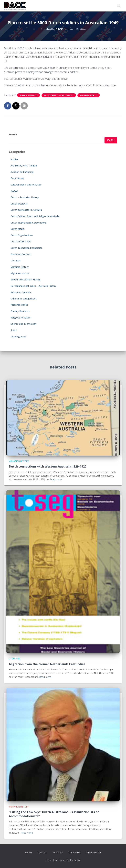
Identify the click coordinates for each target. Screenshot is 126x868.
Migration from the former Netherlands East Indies (47, 664)
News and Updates (89, 95)
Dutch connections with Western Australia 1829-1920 (48, 466)
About (29, 853)
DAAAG (14, 191)
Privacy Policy (93, 853)
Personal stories (19, 305)
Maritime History (20, 267)
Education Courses (21, 254)
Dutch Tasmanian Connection (26, 248)
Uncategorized (18, 336)
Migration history (29, 95)
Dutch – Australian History (25, 197)
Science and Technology (23, 324)
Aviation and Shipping (22, 172)
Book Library (17, 178)
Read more (56, 479)
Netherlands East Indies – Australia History (33, 286)
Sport (13, 330)
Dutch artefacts (19, 204)
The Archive (74, 853)
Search (13, 134)
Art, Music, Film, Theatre (24, 166)
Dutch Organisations (22, 235)
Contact (43, 853)
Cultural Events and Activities (26, 185)
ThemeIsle (75, 860)
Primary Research (20, 311)
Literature (16, 260)
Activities (58, 853)
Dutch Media (17, 229)
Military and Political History (59, 95)
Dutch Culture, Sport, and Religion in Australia (35, 216)
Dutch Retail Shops (21, 241)
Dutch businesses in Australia (26, 210)
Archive (14, 159)
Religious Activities (21, 318)
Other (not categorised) (23, 299)
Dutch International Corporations (28, 223)
